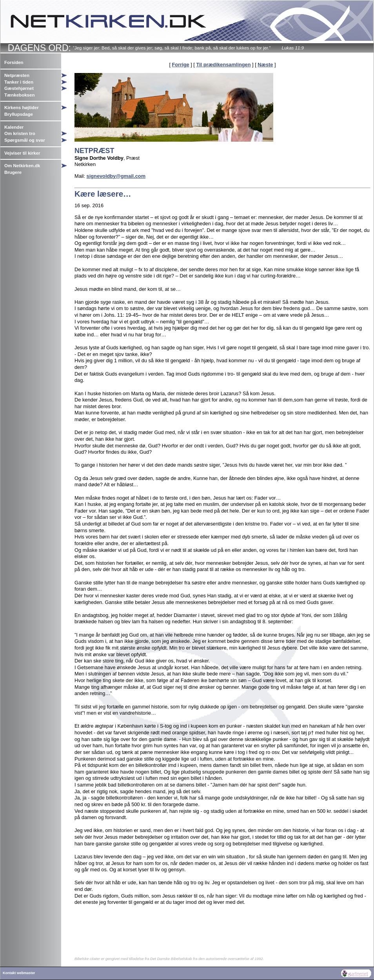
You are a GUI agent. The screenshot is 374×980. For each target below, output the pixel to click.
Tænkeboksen (19, 95)
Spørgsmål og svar (25, 140)
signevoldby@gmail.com (116, 176)
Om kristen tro (20, 133)
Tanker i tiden (19, 82)
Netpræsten (17, 75)
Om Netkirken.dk (22, 166)
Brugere (13, 172)
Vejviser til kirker (22, 153)
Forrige (181, 65)
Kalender (14, 127)
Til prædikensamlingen (223, 65)
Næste (265, 65)
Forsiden (14, 62)
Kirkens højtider (22, 108)
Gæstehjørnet (19, 88)
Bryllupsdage (19, 114)
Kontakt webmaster (19, 973)
